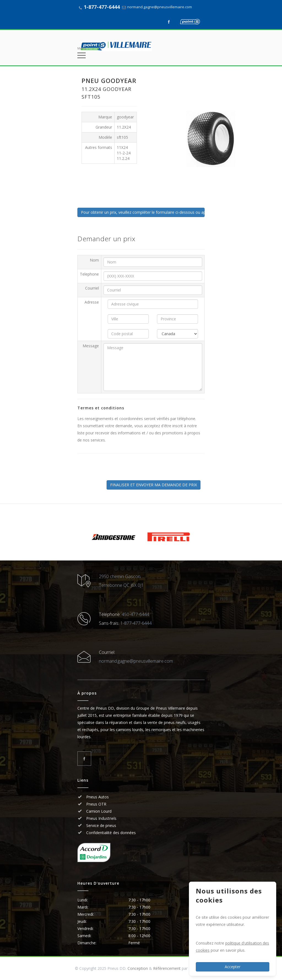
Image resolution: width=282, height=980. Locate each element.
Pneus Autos (97, 797)
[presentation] (123, 470)
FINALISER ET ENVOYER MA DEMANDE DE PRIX (154, 485)
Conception (138, 968)
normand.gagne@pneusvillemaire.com (160, 7)
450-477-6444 (135, 614)
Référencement (167, 968)
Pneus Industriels (101, 818)
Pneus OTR (96, 804)
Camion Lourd (98, 811)
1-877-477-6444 (102, 7)
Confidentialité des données (110, 833)
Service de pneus (101, 825)
